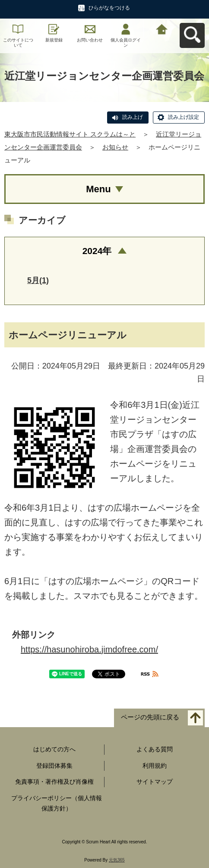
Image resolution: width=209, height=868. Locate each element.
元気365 (117, 860)
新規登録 (54, 40)
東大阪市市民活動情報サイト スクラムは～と (70, 134)
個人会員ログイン (126, 43)
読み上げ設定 (184, 117)
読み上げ (133, 117)
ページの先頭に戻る (150, 717)
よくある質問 (155, 749)
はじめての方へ (54, 749)
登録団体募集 (54, 766)
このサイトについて (18, 43)
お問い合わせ (90, 40)
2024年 (97, 251)
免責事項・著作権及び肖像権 (54, 782)
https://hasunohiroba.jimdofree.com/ (89, 649)
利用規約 (155, 766)
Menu (98, 189)
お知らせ (115, 147)
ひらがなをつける (109, 8)
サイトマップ (155, 782)
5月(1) (38, 280)
